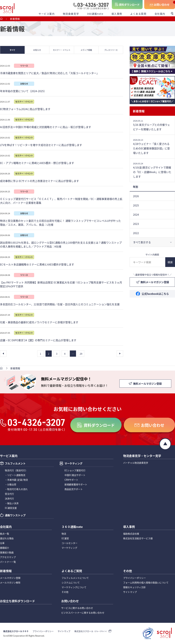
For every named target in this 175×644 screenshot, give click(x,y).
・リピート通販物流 (15, 475)
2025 (136, 205)
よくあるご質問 (72, 571)
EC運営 (65, 538)
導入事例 (117, 14)
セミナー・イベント (62, 50)
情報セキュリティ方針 (134, 587)
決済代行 (9, 498)
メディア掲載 (86, 50)
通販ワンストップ (15, 515)
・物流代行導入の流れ (16, 489)
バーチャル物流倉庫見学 (136, 463)
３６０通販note (72, 527)
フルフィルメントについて (75, 578)
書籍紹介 (5, 548)
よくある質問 (138, 14)
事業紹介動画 (7, 552)
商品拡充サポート (74, 489)
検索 (170, 262)
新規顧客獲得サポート (76, 484)
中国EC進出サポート (75, 475)
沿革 (2, 543)
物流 (64, 534)
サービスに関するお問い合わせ (77, 608)
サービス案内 (47, 14)
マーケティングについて (74, 587)
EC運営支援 (11, 508)
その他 (65, 592)
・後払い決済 (12, 503)
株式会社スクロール (91, 631)
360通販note (95, 14)
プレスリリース (111, 50)
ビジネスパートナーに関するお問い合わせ (83, 613)
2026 (136, 196)
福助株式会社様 (131, 534)
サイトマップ (130, 592)
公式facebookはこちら (155, 294)
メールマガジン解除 (10, 582)
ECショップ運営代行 (75, 470)
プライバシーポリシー (134, 578)
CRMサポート (71, 480)
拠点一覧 (5, 534)
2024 (136, 215)
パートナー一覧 (8, 562)
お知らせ (37, 50)
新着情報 (139, 111)
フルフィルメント (15, 464)
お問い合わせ (162, 5)
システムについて (71, 582)
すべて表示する (142, 242)
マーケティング (73, 464)
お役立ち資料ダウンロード (17, 601)
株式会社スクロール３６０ (16, 631)
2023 (136, 224)
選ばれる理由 (7, 538)
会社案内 (160, 14)
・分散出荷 (11, 484)
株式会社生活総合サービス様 (138, 538)
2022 (136, 233)
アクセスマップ (8, 557)
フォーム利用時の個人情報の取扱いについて (146, 582)
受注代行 (9, 494)
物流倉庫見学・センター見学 (142, 456)
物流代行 (16, 470)
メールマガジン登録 (10, 578)
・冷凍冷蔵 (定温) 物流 (16, 480)
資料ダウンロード (129, 5)
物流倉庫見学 (71, 14)
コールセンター (70, 543)
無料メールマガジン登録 (155, 282)
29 (81, 354)
